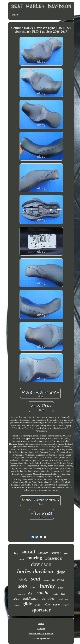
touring (35, 558)
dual (31, 594)
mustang (58, 580)
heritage (56, 553)
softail (28, 552)
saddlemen (30, 598)
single (55, 594)
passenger (54, 558)
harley (47, 586)
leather (43, 553)
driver (22, 560)
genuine (48, 598)
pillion (16, 599)
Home (41, 623)
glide (27, 604)
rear (63, 594)
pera (66, 553)
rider (66, 605)
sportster (41, 610)
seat (36, 579)
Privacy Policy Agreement (41, 633)
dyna (61, 572)
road (33, 587)
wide (47, 604)
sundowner (64, 599)
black (23, 580)
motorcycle (21, 594)
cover (57, 605)
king (16, 553)
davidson (41, 564)
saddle (43, 593)
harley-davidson (35, 571)
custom (17, 605)
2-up (38, 605)
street (61, 588)
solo (23, 586)
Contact (41, 628)
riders (46, 581)
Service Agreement (41, 638)
